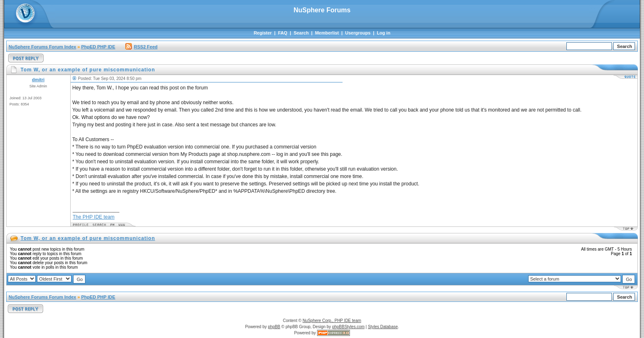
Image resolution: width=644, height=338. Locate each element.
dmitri (38, 80)
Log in (383, 33)
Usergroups (358, 33)
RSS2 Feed (141, 47)
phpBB (274, 327)
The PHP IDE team (94, 217)
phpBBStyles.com (348, 327)
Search (301, 33)
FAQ (283, 33)
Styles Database (383, 327)
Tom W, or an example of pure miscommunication (88, 238)
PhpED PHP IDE (98, 47)
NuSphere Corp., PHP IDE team (332, 321)
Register (263, 33)
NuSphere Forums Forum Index (42, 47)
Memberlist (327, 33)
